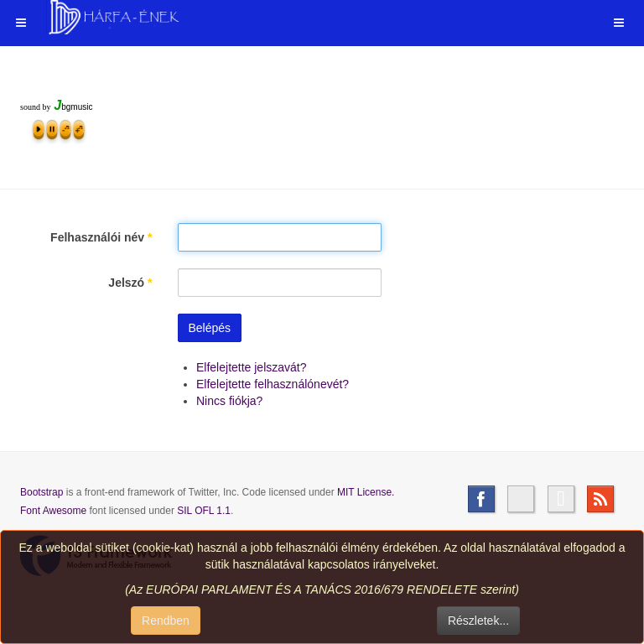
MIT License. (366, 492)
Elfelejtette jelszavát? (252, 367)
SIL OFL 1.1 (204, 511)
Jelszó (130, 283)
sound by (35, 107)
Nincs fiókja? (229, 401)
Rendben (166, 621)
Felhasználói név (101, 237)
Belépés (210, 328)
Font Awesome (53, 511)
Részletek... (478, 621)
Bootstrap (42, 492)
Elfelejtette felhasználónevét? (273, 384)
